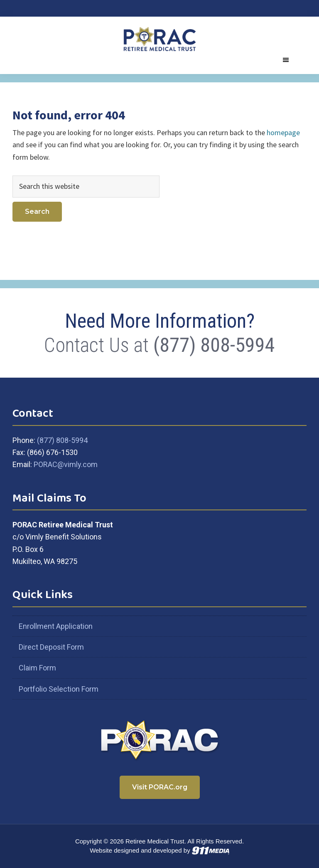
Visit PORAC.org (160, 787)
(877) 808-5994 (214, 345)
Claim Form (37, 668)
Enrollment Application (56, 626)
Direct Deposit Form (51, 647)
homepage (283, 132)
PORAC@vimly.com (66, 464)
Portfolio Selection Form (59, 689)
